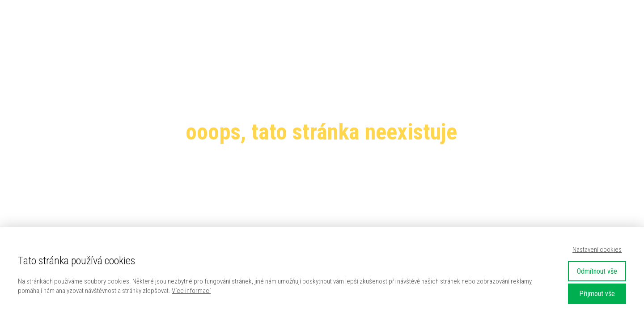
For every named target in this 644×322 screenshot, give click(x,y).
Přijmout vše (597, 294)
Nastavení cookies (597, 250)
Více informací (191, 291)
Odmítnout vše (597, 271)
